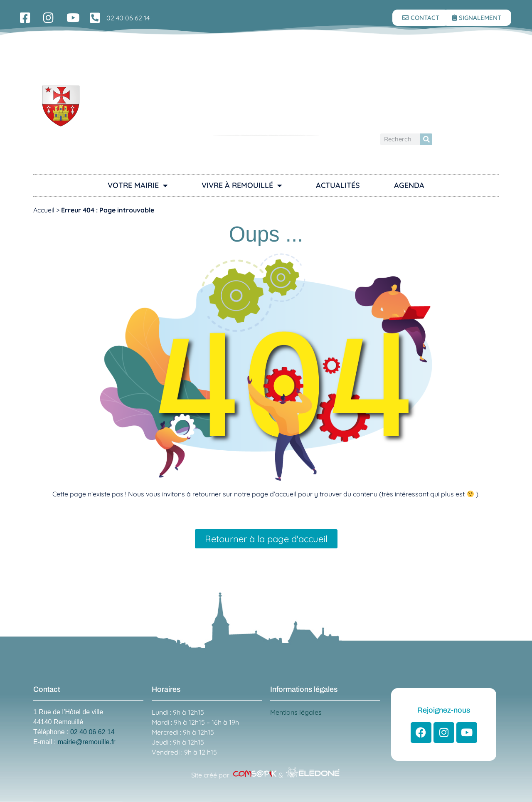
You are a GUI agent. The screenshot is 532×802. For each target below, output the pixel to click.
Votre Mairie (138, 185)
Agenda (409, 185)
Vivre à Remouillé (242, 185)
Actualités (338, 185)
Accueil (44, 210)
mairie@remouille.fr (87, 742)
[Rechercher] (426, 139)
